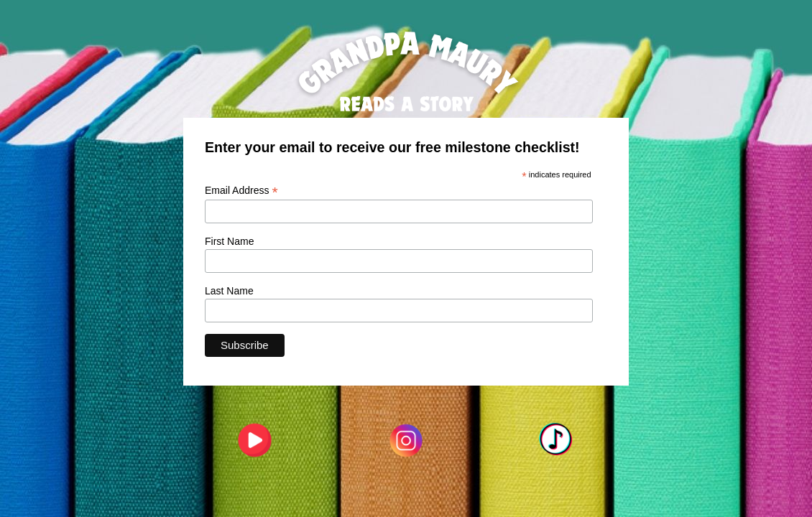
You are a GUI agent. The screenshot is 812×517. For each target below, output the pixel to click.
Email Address (241, 191)
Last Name (229, 291)
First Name (229, 241)
